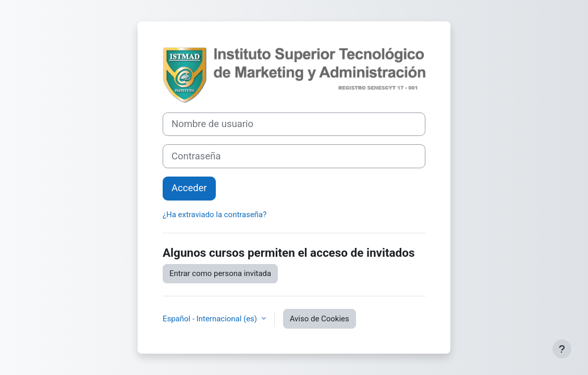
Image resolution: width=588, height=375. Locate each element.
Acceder (189, 188)
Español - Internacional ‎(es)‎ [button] (211, 319)
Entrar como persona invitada (220, 273)
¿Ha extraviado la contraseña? (215, 215)
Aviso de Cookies (320, 319)
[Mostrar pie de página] (562, 349)
